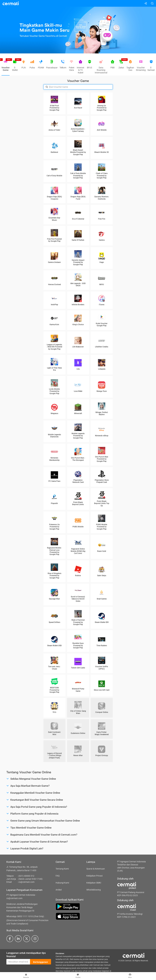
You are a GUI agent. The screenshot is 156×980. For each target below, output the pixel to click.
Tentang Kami (62, 869)
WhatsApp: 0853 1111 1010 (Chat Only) (25, 916)
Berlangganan (41, 962)
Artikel (59, 890)
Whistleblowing (94, 890)
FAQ (58, 876)
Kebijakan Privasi (94, 876)
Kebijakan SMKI (94, 883)
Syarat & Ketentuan (96, 869)
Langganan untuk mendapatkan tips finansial (26, 955)
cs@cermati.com (26, 882)
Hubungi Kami (62, 883)
